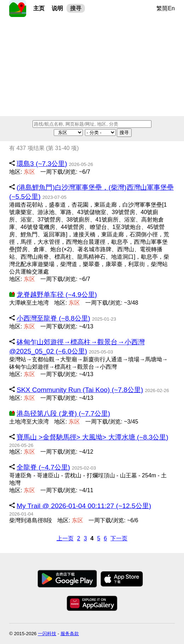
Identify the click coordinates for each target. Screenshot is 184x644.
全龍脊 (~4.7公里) (43, 467)
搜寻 (76, 8)
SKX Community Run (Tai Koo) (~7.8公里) (80, 390)
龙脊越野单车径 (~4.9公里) (57, 295)
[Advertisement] (92, 67)
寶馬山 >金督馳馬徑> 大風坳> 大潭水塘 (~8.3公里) (93, 437)
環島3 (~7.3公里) (42, 164)
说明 (57, 8)
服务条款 (70, 634)
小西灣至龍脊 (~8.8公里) (53, 318)
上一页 (65, 538)
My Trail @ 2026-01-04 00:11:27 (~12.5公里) (84, 506)
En (171, 8)
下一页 (119, 538)
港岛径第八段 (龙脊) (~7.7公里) (63, 413)
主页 (39, 8)
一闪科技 (47, 634)
